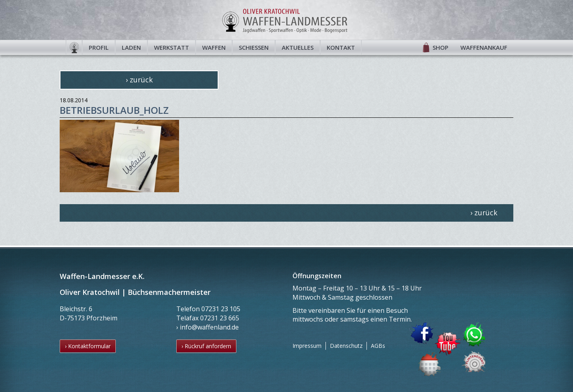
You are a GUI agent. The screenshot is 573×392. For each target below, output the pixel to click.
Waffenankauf (484, 47)
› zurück (139, 80)
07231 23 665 (220, 318)
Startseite (74, 47)
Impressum (307, 346)
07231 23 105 (221, 309)
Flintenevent (472, 360)
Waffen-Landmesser (286, 20)
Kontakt (341, 47)
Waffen (214, 47)
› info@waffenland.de (208, 327)
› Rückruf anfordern (206, 346)
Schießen (254, 47)
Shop (440, 47)
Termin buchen (430, 364)
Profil (99, 47)
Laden (131, 47)
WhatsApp (475, 334)
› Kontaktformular (88, 346)
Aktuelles (298, 47)
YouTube (448, 344)
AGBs (378, 346)
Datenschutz (346, 346)
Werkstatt (172, 47)
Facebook (422, 333)
